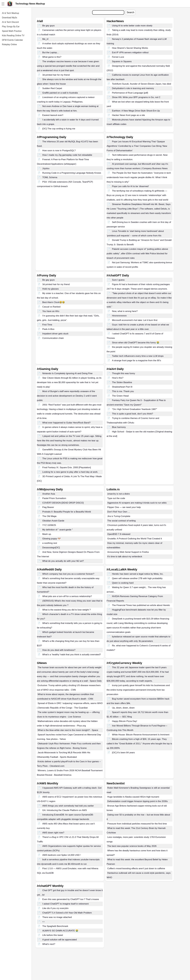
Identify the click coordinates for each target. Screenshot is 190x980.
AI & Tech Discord (10, 22)
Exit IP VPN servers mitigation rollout (130, 52)
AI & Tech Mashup (11, 13)
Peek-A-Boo (48, 329)
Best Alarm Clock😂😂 (54, 302)
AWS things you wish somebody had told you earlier (68, 806)
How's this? (118, 378)
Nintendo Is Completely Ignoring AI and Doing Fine (67, 373)
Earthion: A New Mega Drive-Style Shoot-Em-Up (136, 111)
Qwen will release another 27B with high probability (137, 578)
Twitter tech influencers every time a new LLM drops (138, 356)
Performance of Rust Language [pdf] (130, 93)
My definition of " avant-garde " (58, 530)
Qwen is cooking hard (123, 583)
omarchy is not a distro (119, 494)
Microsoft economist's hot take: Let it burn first (135, 320)
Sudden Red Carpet (52, 88)
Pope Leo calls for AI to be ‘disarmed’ (131, 186)
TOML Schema (50, 177)
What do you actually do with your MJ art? (63, 561)
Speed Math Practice (12, 31)
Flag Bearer (48, 507)
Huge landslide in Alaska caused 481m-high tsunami (133, 797)
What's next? (49, 944)
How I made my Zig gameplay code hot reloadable (67, 155)
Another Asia (49, 494)
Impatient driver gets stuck (55, 334)
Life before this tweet (53, 935)
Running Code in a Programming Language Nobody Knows (72, 173)
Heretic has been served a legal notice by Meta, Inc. (138, 574)
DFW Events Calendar (12, 40)
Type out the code (116, 498)
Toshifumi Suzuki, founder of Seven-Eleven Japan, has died (142, 84)
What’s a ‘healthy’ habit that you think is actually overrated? (72, 655)
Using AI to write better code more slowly (132, 26)
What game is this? (52, 57)
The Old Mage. (50, 516)
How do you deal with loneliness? (59, 650)
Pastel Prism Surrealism (54, 498)
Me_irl (45, 39)
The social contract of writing (121, 521)
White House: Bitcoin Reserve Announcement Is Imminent (141, 735)
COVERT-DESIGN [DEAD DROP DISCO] (63, 503)
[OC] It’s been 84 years (123, 753)
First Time (47, 325)
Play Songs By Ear (11, 27)
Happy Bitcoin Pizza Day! (125, 721)
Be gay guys (49, 26)
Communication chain (53, 338)
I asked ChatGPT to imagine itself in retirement (65, 904)
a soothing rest (50, 543)
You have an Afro (51, 311)
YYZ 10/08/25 (49, 525)
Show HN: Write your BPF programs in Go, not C (136, 97)
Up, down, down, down (123, 708)
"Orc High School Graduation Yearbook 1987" (135, 409)
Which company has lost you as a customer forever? (68, 574)
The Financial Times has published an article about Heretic (141, 605)
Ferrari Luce (118, 57)
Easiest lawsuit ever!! (53, 115)
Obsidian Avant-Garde (53, 521)
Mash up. (47, 534)
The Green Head (120, 396)
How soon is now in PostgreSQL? (59, 151)
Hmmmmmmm (119, 316)
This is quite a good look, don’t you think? (133, 414)
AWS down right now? (53, 833)
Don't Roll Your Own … (119, 512)
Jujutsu (46, 168)
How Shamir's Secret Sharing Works (130, 48)
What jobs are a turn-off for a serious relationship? (67, 596)
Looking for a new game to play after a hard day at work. (70, 472)
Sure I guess (118, 280)
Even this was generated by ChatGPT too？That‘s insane (71, 899)
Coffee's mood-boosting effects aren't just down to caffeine (136, 868)
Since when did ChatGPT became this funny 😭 (136, 343)
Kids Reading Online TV (13, 36)
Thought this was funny (124, 373)
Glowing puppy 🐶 (51, 539)
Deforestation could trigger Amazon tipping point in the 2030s (137, 801)
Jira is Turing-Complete (119, 516)
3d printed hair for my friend (56, 75)
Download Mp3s (10, 18)
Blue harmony (119, 427)
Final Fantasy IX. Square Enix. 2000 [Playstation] (67, 467)
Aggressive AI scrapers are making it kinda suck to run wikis (137, 503)
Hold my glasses (51, 289)
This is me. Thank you (123, 391)
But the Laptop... (51, 52)
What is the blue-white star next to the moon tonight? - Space (68, 730)
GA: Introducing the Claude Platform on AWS (65, 810)
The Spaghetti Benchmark (55, 926)
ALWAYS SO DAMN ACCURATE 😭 (60, 931)
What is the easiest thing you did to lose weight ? (67, 610)
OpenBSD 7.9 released (119, 534)
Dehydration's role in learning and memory (133, 88)
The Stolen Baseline (122, 382)
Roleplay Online (9, 44)
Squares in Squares (122, 61)
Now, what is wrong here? (125, 311)
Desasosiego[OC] (51, 548)
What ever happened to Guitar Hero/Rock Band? (66, 423)
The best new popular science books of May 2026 (132, 846)
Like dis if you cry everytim (55, 908)
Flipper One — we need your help (124, 507)
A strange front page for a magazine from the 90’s (137, 361)
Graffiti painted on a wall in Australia (60, 93)
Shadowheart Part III (122, 387)
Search (131, 12)
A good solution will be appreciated (60, 940)
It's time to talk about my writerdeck (125, 557)
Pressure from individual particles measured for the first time (137, 824)
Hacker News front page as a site (128, 115)
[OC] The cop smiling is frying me (59, 129)
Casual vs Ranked (51, 307)
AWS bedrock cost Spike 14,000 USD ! (62, 855)
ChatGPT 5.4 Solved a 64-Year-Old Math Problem (67, 913)
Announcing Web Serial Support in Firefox (128, 552)
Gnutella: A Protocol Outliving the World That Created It (135, 539)
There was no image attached (57, 917)
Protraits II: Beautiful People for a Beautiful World (67, 512)
